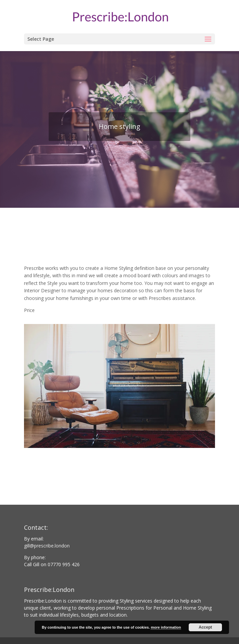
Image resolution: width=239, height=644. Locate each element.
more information (166, 627)
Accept (205, 627)
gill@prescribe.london (47, 546)
